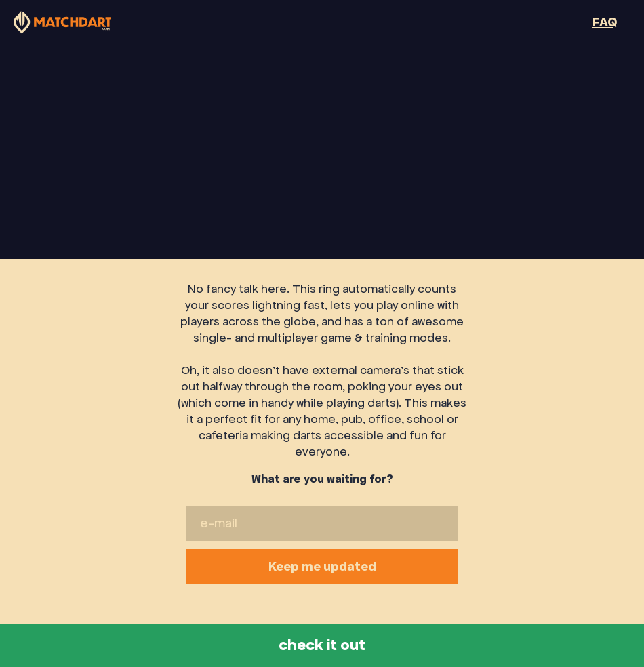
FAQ (605, 22)
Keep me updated (322, 570)
